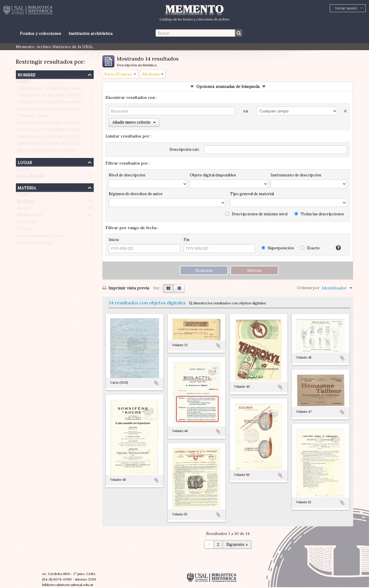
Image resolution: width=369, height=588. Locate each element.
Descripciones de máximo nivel (256, 214)
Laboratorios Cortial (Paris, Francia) (52, 89)
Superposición (278, 248)
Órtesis (24, 230)
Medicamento (30, 216)
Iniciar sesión (346, 8)
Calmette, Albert (33, 117)
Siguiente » (237, 544)
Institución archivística (91, 33)
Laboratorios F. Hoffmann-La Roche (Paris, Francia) (67, 131)
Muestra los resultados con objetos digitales (227, 303)
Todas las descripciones (319, 214)
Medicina (26, 202)
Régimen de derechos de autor (136, 194)
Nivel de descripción (127, 175)
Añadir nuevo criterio (134, 122)
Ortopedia (27, 223)
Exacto (310, 248)
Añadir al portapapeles (156, 383)
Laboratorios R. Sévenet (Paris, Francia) (55, 138)
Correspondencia (34, 244)
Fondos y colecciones (41, 33)
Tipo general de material (252, 194)
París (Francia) (31, 177)
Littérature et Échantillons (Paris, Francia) (58, 103)
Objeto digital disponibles (213, 175)
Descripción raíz (184, 149)
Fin (187, 240)
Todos (23, 82)
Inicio (114, 240)
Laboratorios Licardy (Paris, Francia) (52, 110)
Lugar (25, 162)
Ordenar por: (309, 288)
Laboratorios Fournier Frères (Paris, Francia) (61, 145)
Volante (24, 209)
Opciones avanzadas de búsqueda (228, 86)
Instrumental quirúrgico (40, 237)
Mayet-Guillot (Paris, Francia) (45, 152)
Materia (27, 187)
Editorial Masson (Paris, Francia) (48, 124)
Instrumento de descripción (296, 175)
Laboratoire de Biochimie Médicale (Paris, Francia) (66, 96)
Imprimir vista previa (126, 288)
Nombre (27, 74)
